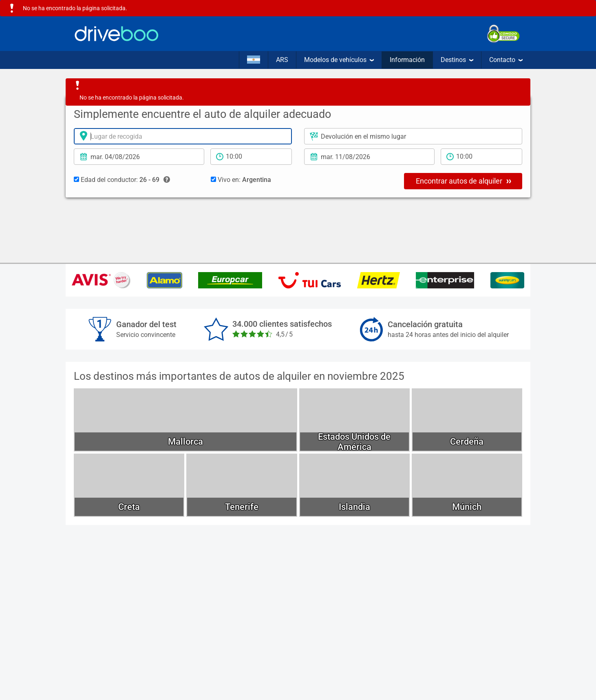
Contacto (506, 60)
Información (407, 60)
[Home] (117, 34)
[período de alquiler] (251, 157)
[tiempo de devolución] (481, 157)
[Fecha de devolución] (369, 157)
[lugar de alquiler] (183, 136)
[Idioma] (254, 60)
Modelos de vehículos (339, 60)
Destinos (457, 60)
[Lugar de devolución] (413, 136)
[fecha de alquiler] (139, 157)
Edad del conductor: (122, 180)
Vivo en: (241, 180)
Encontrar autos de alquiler (464, 181)
